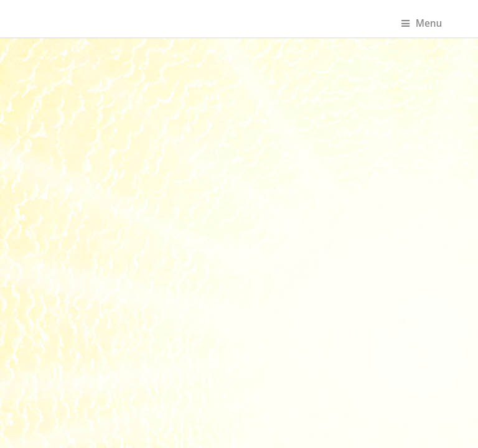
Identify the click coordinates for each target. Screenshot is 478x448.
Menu (422, 23)
